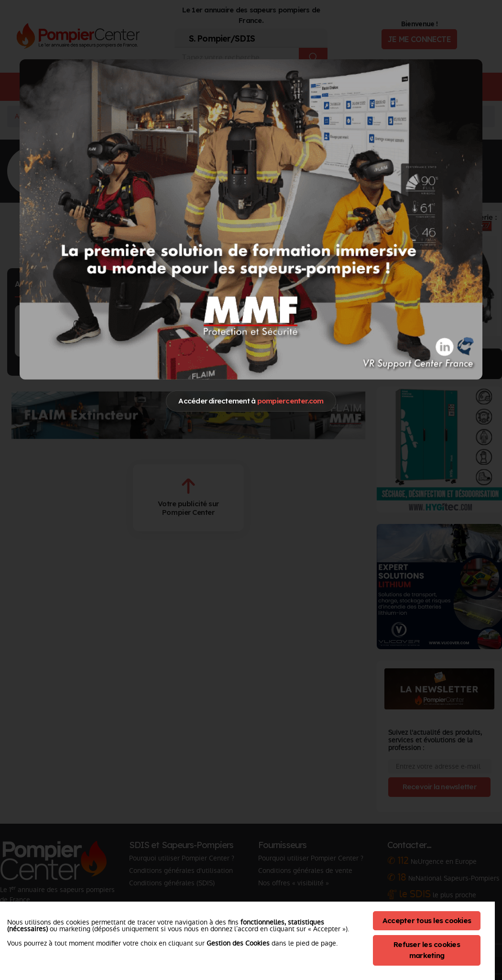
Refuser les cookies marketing (427, 950)
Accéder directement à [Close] (251, 401)
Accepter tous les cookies (427, 920)
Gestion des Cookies (238, 943)
